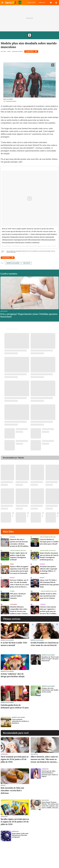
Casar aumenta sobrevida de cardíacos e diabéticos (20, 721)
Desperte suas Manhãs (13, 263)
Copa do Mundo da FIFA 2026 (20, 3)
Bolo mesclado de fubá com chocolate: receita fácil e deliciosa (12, 790)
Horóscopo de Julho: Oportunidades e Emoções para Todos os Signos (50, 774)
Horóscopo (15, 831)
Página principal (11, 3)
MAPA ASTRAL (32, 3)
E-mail (51, 3)
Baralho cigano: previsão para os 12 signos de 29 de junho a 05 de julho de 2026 (15, 822)
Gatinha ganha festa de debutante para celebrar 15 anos (15, 706)
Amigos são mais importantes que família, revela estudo (50, 690)
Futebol (12, 591)
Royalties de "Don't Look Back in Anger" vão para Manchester (50, 659)
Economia (12, 537)
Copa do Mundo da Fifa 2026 (48, 537)
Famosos (42, 564)
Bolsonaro (14, 604)
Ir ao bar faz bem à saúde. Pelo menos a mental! (14, 644)
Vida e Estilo (27, 263)
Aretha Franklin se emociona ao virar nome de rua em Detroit (44, 644)
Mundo (12, 564)
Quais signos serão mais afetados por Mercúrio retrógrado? (20, 835)
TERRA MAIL (42, 3)
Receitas (3, 785)
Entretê (42, 578)
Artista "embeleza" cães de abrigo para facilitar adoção (13, 675)
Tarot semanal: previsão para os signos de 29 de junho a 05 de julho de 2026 (15, 759)
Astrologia (4, 754)
